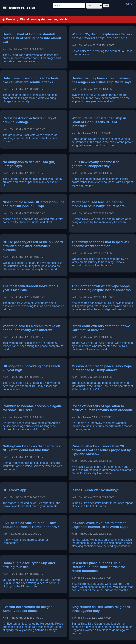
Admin (129, 4)
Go (106, 6)
